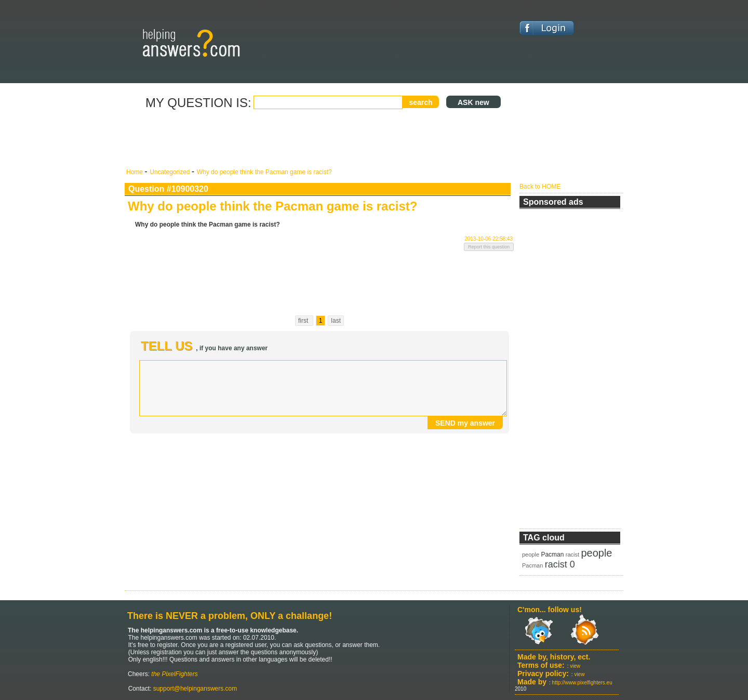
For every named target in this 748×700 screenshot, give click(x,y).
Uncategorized (171, 172)
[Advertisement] (319, 139)
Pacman (552, 554)
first (304, 321)
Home (135, 172)
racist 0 (560, 564)
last (336, 321)
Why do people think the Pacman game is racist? (264, 172)
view (575, 666)
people (531, 554)
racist (572, 554)
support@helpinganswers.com (194, 689)
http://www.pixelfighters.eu (582, 683)
